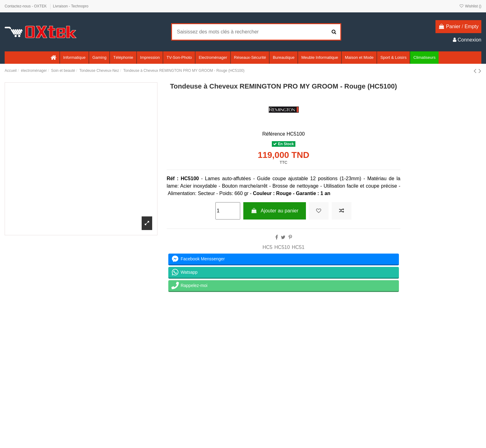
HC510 (282, 247)
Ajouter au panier (275, 211)
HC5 (267, 247)
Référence (274, 134)
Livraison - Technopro (71, 6)
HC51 (298, 247)
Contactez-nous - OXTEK (26, 6)
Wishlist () (470, 6)
